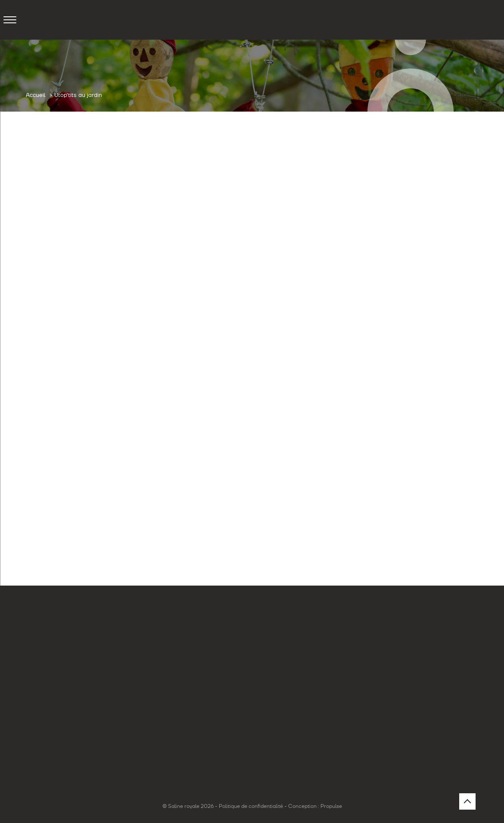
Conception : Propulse (315, 806)
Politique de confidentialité (251, 806)
